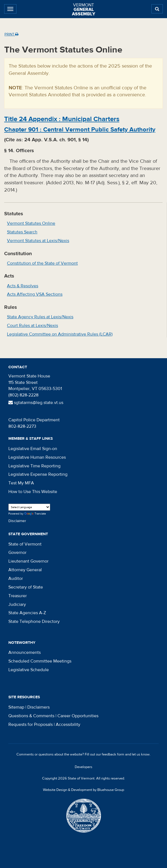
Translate (35, 514)
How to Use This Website (33, 492)
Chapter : (80, 130)
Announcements (25, 652)
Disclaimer (17, 521)
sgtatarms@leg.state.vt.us (36, 403)
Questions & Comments (31, 716)
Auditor (16, 578)
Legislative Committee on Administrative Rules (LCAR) (60, 334)
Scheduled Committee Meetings (40, 661)
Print (11, 34)
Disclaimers (38, 707)
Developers (83, 767)
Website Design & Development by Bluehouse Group (83, 790)
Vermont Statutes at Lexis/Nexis (38, 241)
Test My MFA (21, 483)
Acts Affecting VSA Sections (35, 294)
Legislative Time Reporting (34, 466)
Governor (17, 553)
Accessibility (68, 724)
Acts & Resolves (23, 286)
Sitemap (16, 707)
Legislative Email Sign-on (33, 449)
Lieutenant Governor (28, 561)
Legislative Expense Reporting (38, 474)
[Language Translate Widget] (29, 507)
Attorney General (25, 570)
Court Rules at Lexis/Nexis (32, 326)
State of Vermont (25, 544)
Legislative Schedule (29, 670)
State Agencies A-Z (27, 613)
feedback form (113, 754)
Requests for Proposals (31, 724)
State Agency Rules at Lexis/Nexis (40, 317)
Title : (62, 119)
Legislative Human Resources (37, 457)
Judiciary (17, 604)
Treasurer (18, 596)
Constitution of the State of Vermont (42, 263)
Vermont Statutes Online (31, 223)
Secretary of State (26, 587)
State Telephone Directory (34, 621)
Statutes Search (22, 232)
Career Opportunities (78, 716)
